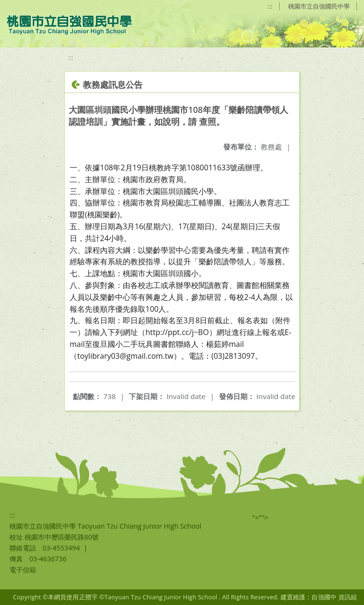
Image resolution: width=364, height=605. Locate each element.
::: (270, 6)
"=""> (260, 517)
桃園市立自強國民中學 (319, 6)
